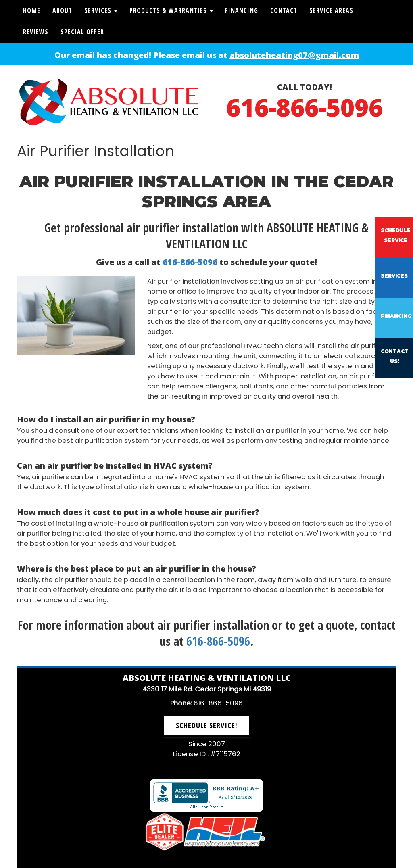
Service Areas (331, 10)
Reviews (36, 32)
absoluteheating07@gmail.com (294, 55)
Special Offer (82, 32)
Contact (284, 10)
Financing (242, 10)
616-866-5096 (305, 107)
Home (32, 10)
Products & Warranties (171, 10)
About (62, 10)
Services (101, 10)
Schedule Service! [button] (206, 725)
